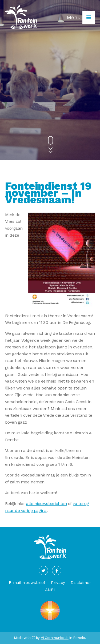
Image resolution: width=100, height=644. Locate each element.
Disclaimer (81, 583)
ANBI (50, 590)
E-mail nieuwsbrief (27, 583)
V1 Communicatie (55, 638)
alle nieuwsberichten (46, 504)
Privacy (58, 583)
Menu (81, 17)
